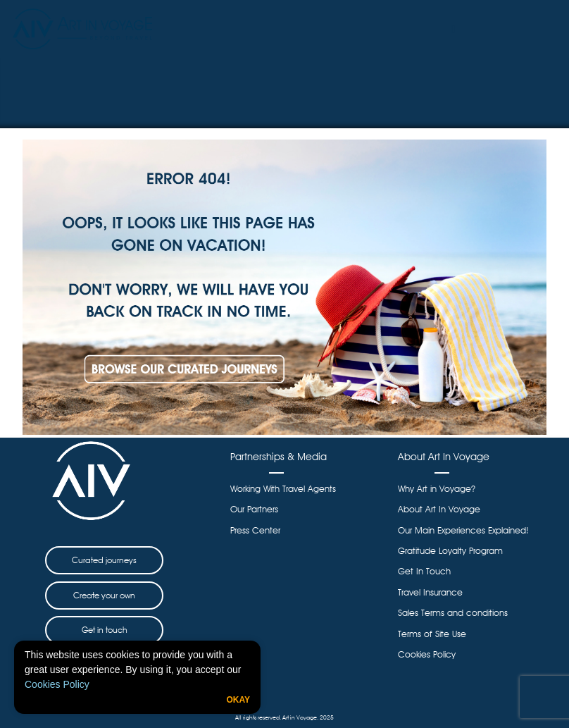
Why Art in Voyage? (437, 489)
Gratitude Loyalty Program (450, 551)
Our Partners (254, 509)
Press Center (255, 530)
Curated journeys (104, 560)
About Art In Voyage (439, 509)
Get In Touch (424, 571)
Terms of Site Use (432, 634)
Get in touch (105, 630)
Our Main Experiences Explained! (463, 530)
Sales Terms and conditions (453, 613)
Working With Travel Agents (283, 489)
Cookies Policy (57, 684)
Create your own (104, 595)
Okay (238, 700)
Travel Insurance (430, 592)
